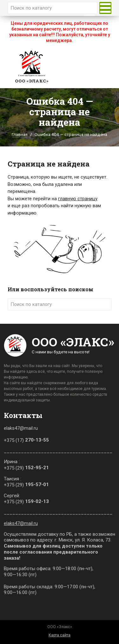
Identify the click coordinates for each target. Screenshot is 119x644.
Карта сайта (60, 635)
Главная (20, 134)
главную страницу (78, 199)
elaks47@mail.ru (21, 523)
